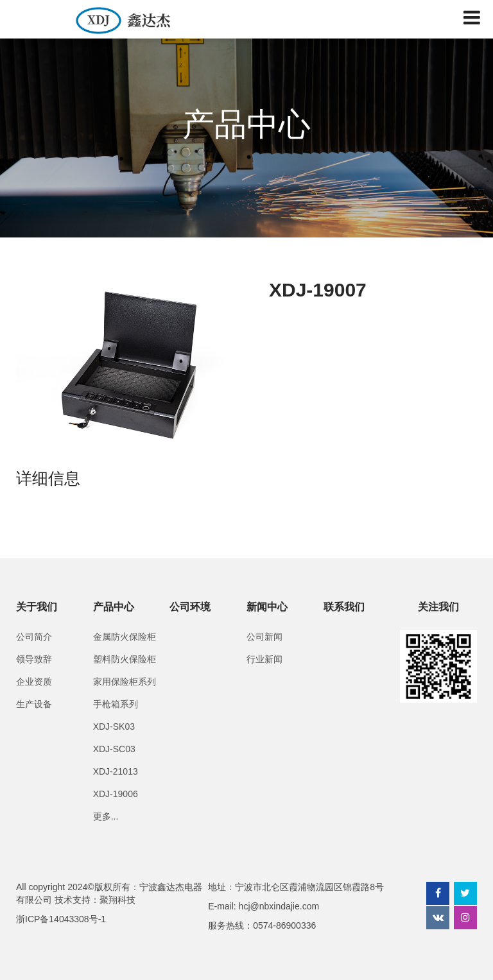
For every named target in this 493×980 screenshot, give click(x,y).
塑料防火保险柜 (125, 659)
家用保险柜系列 (125, 682)
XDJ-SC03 (114, 749)
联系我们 (344, 607)
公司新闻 (264, 637)
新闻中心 (267, 607)
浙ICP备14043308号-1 (61, 919)
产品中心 (114, 607)
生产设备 (34, 704)
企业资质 (34, 682)
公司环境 (190, 607)
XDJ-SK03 (114, 726)
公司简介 (34, 637)
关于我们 (37, 607)
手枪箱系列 (116, 704)
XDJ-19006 (116, 794)
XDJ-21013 (116, 771)
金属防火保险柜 (125, 637)
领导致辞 (34, 659)
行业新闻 (264, 659)
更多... (106, 816)
